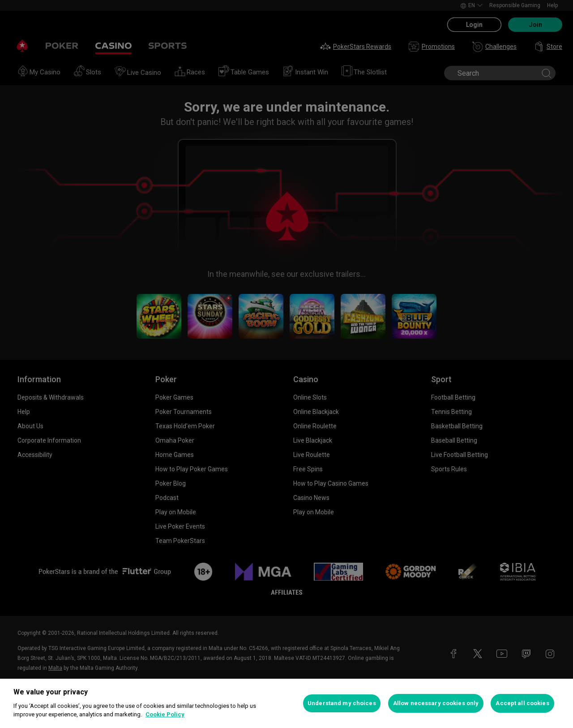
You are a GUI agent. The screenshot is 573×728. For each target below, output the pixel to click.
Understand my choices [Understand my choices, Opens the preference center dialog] (342, 703)
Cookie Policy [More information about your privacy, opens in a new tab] (165, 714)
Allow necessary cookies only (436, 703)
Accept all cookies (522, 703)
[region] (286, 703)
